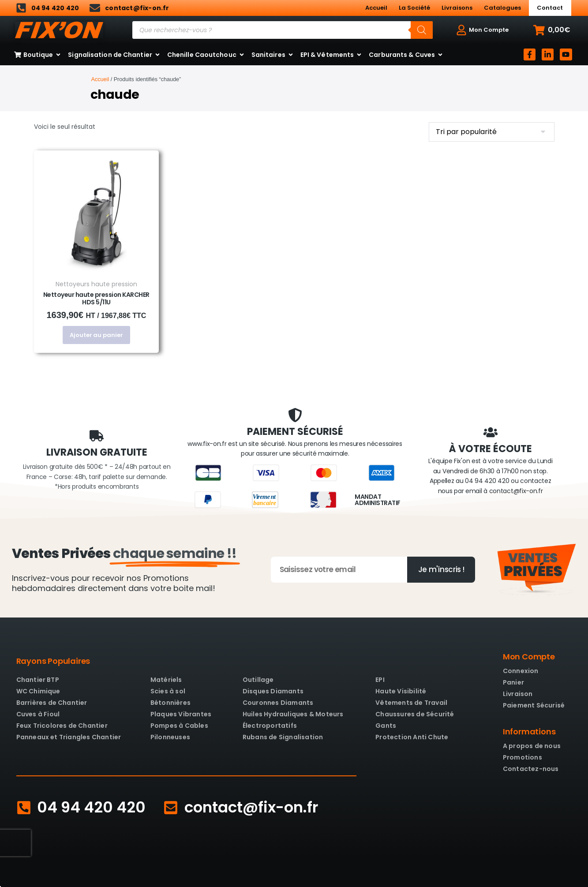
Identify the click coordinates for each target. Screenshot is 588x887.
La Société (414, 8)
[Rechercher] (422, 30)
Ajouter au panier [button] (96, 335)
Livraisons (457, 8)
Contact (550, 8)
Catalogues (502, 8)
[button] (552, 30)
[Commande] (492, 132)
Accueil (376, 8)
